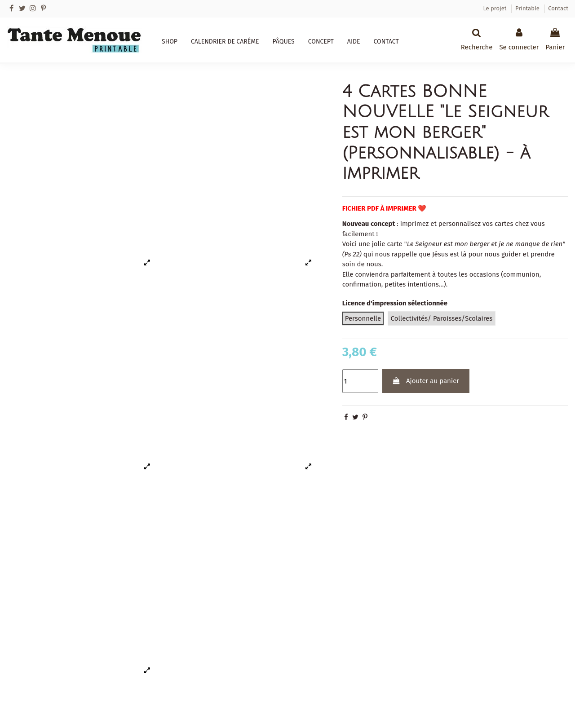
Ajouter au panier (426, 381)
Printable (528, 8)
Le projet (495, 8)
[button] (170, 42)
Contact (558, 8)
